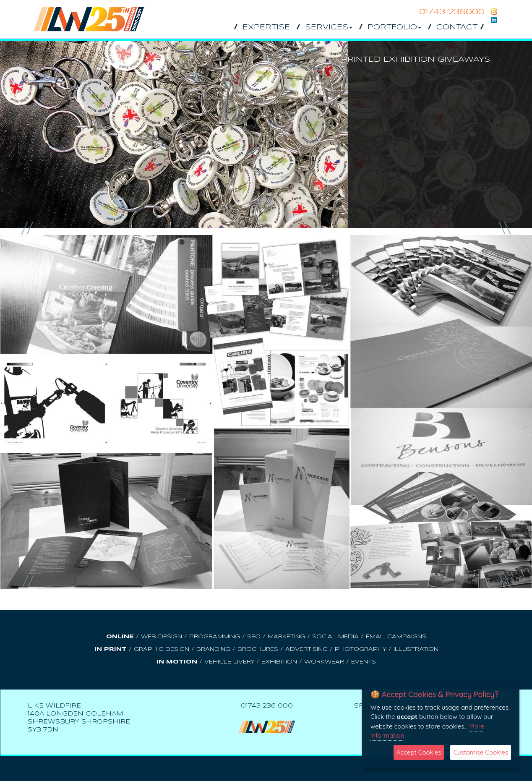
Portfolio (394, 27)
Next (504, 228)
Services (329, 27)
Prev (28, 228)
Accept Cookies (419, 752)
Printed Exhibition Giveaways (416, 60)
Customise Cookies (481, 752)
